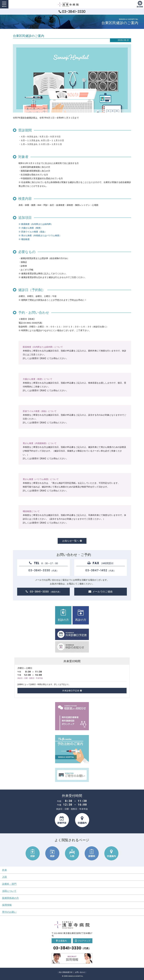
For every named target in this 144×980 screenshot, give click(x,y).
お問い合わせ (80, 972)
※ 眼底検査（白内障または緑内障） (36, 224)
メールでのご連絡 (103, 592)
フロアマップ (84, 941)
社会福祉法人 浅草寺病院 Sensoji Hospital (71, 5)
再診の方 (81, 615)
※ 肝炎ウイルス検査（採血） (33, 232)
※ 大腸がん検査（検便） (30, 228)
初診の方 (63, 615)
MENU (4, 4)
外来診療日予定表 (71, 691)
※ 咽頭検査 (24, 239)
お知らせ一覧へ (71, 541)
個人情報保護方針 (66, 972)
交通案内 (62, 941)
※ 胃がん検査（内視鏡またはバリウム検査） (40, 235)
